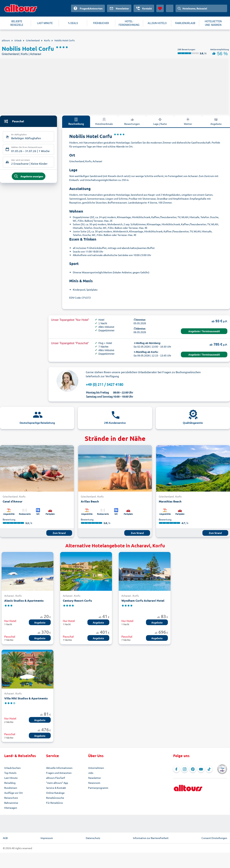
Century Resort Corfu (77, 600)
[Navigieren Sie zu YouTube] (201, 769)
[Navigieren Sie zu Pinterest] (193, 769)
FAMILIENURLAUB (185, 23)
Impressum (47, 838)
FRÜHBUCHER (101, 23)
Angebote (216, 121)
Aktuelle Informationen (59, 768)
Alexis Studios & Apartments (24, 600)
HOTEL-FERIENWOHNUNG (129, 23)
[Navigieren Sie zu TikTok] (209, 769)
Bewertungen (132, 121)
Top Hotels (10, 773)
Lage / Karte (160, 121)
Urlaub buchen (12, 768)
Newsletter (95, 778)
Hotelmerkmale (104, 121)
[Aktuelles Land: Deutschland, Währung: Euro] (170, 8)
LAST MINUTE (45, 23)
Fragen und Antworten (59, 773)
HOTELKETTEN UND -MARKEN (213, 23)
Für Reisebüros (54, 803)
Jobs (91, 773)
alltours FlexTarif (56, 778)
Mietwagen (11, 808)
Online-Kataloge (55, 793)
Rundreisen (11, 788)
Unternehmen (96, 768)
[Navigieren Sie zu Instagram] (185, 769)
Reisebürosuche (55, 798)
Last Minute (11, 778)
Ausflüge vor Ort (14, 793)
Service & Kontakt (56, 788)
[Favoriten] (160, 8)
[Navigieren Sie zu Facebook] (176, 769)
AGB (5, 838)
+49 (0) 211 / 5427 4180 (104, 384)
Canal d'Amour (13, 501)
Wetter (188, 121)
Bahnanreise (11, 803)
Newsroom (94, 783)
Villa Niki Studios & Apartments (26, 698)
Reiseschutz (11, 798)
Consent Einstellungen (214, 838)
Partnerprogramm (98, 788)
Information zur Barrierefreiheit (151, 838)
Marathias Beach (170, 501)
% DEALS (73, 23)
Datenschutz (93, 838)
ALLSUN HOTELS (157, 23)
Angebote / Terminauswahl (204, 331)
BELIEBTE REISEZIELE (17, 23)
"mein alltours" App (57, 783)
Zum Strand (59, 533)
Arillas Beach (90, 501)
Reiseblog (10, 783)
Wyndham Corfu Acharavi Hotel (143, 600)
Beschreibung (76, 121)
